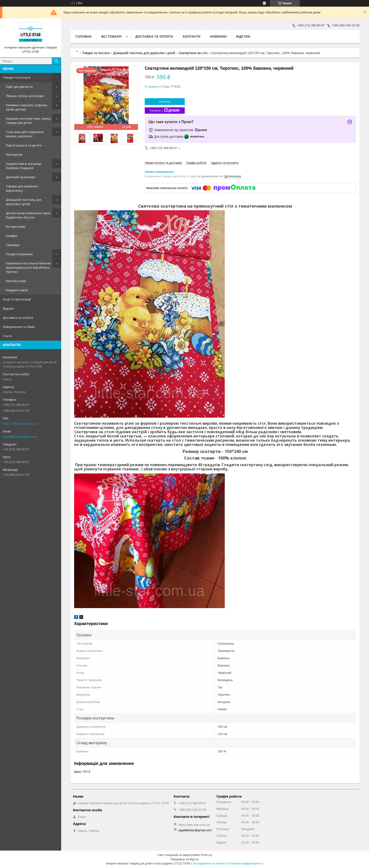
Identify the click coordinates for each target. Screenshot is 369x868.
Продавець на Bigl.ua (184, 859)
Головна (83, 36)
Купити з (165, 111)
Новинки (218, 36)
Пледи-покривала (19, 254)
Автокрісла (14, 154)
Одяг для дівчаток (19, 87)
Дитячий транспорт (21, 177)
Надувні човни (17, 290)
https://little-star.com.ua (20, 424)
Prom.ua (207, 855)
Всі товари (111, 36)
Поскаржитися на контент (209, 864)
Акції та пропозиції (17, 299)
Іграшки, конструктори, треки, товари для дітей (28, 121)
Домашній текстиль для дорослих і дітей (24, 202)
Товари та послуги (17, 77)
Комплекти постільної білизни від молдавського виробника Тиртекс (28, 267)
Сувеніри (13, 245)
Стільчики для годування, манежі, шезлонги (25, 134)
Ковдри (12, 236)
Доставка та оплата (18, 318)
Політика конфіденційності (246, 864)
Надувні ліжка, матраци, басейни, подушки (24, 166)
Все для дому (16, 226)
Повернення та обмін (19, 327)
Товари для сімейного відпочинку (22, 188)
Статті (8, 336)
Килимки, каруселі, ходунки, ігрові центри (27, 107)
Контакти (192, 36)
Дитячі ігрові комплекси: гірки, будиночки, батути (28, 215)
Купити (165, 101)
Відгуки (8, 308)
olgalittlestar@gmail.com (20, 436)
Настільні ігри (16, 281)
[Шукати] (56, 61)
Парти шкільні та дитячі (24, 145)
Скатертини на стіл (193, 53)
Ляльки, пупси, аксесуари (25, 96)
